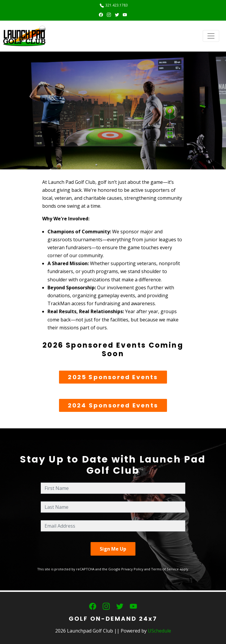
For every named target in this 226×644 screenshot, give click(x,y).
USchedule (159, 631)
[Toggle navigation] (211, 36)
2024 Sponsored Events (113, 405)
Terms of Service (165, 569)
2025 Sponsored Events (113, 377)
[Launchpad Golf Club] (24, 36)
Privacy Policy (132, 569)
